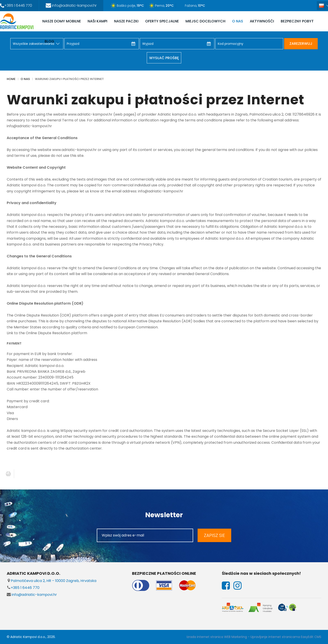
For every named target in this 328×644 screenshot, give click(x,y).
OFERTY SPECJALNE (162, 21)
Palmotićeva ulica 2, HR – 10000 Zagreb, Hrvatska (52, 581)
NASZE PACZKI (126, 21)
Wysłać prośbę (164, 58)
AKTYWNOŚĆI (262, 21)
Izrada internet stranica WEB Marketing (217, 637)
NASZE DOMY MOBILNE (62, 21)
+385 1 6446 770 (23, 588)
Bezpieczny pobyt (297, 21)
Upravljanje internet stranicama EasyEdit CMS (286, 637)
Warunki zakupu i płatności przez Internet (69, 79)
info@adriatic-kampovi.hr (32, 595)
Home (11, 79)
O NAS (238, 21)
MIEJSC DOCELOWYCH (205, 21)
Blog (49, 41)
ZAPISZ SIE (214, 535)
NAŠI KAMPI (97, 21)
